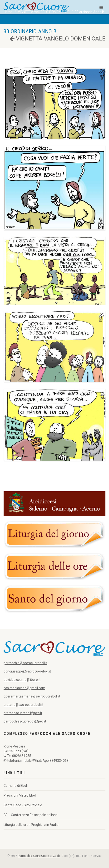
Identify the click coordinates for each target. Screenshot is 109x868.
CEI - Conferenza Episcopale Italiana (31, 815)
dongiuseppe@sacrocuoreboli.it (27, 671)
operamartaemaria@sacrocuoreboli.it (32, 696)
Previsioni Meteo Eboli (20, 795)
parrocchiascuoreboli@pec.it (25, 721)
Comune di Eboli (16, 786)
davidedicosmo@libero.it (22, 680)
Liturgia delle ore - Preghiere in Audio (31, 825)
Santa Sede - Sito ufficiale (23, 805)
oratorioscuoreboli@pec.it (23, 713)
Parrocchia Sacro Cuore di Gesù (39, 856)
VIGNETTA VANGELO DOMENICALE (57, 39)
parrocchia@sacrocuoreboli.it (25, 663)
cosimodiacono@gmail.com (24, 688)
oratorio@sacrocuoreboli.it (23, 705)
